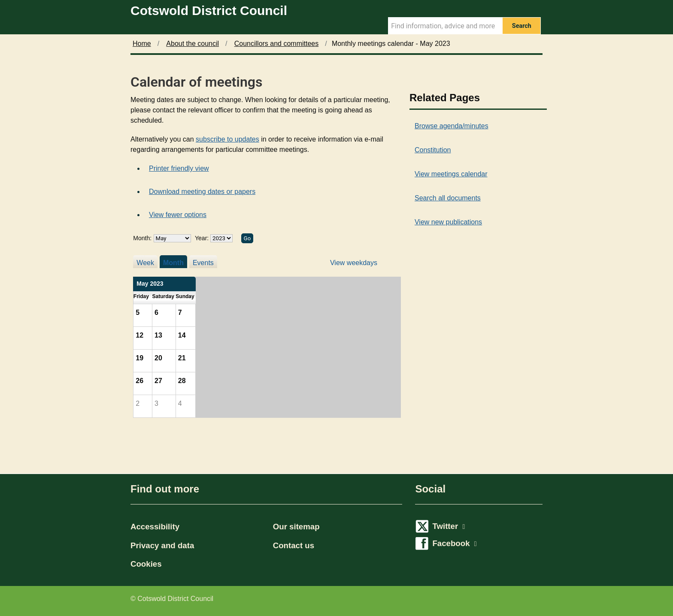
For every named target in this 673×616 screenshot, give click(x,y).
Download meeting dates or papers (202, 192)
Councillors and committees (277, 44)
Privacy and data (162, 545)
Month (173, 263)
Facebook (454, 543)
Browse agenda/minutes (452, 126)
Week (145, 263)
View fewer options (178, 215)
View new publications (448, 222)
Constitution (433, 150)
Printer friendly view (179, 168)
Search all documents (448, 198)
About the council (193, 44)
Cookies (146, 564)
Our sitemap (296, 527)
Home (142, 44)
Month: (142, 238)
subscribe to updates (227, 139)
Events (203, 263)
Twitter (449, 526)
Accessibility (155, 527)
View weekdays (354, 263)
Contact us (294, 545)
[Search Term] (445, 26)
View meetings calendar (451, 174)
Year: (203, 238)
